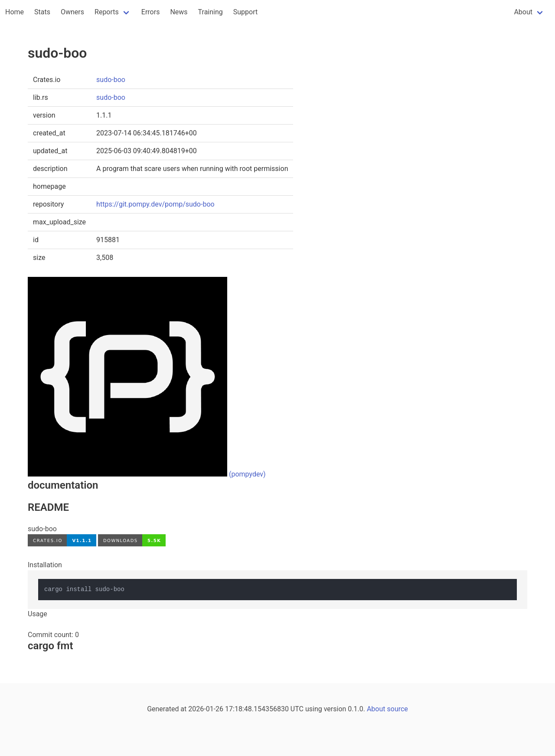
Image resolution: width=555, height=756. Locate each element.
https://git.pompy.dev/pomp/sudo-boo (155, 204)
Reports (107, 12)
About (523, 12)
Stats (42, 12)
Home (15, 12)
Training (211, 12)
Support (245, 12)
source (398, 709)
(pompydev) (247, 474)
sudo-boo (111, 80)
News (179, 12)
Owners (72, 12)
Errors (151, 12)
